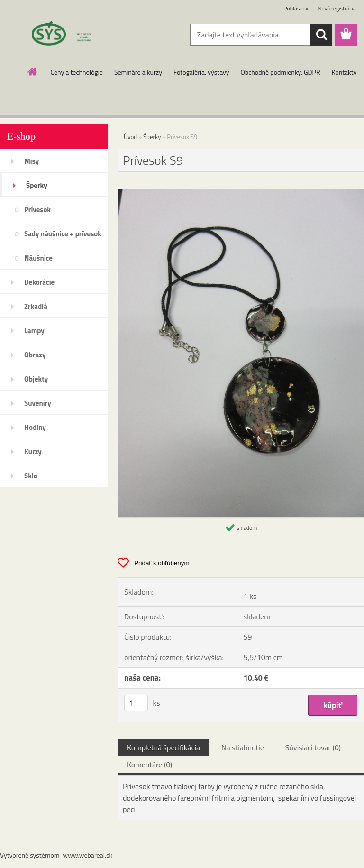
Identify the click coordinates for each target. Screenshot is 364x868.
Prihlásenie (296, 8)
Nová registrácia (337, 8)
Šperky (37, 185)
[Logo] (65, 35)
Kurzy (33, 452)
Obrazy (35, 355)
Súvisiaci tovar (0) (313, 747)
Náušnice (38, 258)
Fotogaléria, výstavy (201, 72)
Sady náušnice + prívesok (63, 234)
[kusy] (136, 703)
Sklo (31, 476)
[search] (321, 35)
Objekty (36, 379)
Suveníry (38, 403)
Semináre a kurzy (138, 72)
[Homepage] (33, 72)
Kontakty (344, 72)
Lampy (34, 331)
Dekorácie (39, 282)
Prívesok (37, 210)
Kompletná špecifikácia (164, 747)
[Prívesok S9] (241, 193)
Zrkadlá (36, 306)
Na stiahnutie (243, 747)
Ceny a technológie (77, 72)
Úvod (130, 137)
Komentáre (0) (150, 765)
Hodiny (35, 427)
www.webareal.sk (88, 855)
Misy (32, 161)
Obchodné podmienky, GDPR (281, 72)
